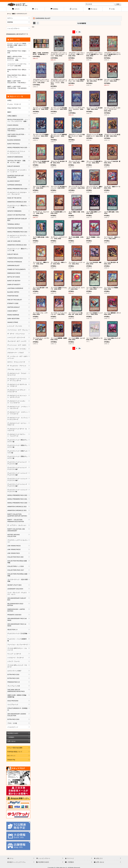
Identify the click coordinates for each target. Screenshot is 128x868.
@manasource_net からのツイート (17, 34)
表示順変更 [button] (82, 23)
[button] (112, 9)
